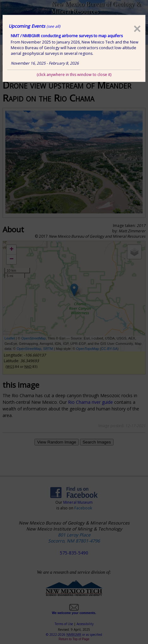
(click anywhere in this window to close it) (74, 75)
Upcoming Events (34, 26)
